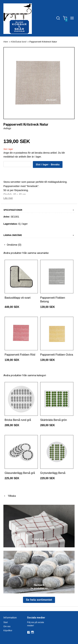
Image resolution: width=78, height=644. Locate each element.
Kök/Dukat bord (19, 42)
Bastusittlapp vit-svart (18, 298)
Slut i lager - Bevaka (48, 164)
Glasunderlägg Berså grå (20, 473)
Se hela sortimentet (39, 600)
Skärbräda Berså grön (54, 420)
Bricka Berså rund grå (18, 420)
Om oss (7, 626)
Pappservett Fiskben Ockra (57, 355)
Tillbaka (10, 496)
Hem (6, 42)
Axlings (7, 128)
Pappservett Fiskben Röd (20, 355)
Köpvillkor (8, 631)
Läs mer (8, 198)
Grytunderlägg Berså (53, 473)
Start (6, 622)
